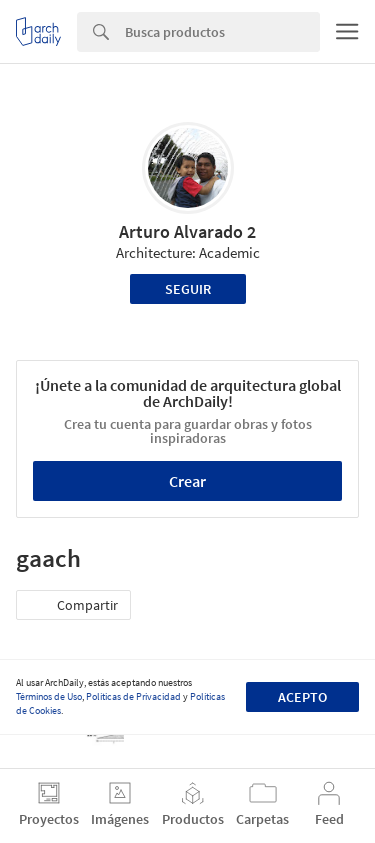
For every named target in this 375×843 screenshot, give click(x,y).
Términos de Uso (49, 696)
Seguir (188, 289)
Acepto (302, 697)
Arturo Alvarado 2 (187, 231)
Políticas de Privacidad (133, 696)
